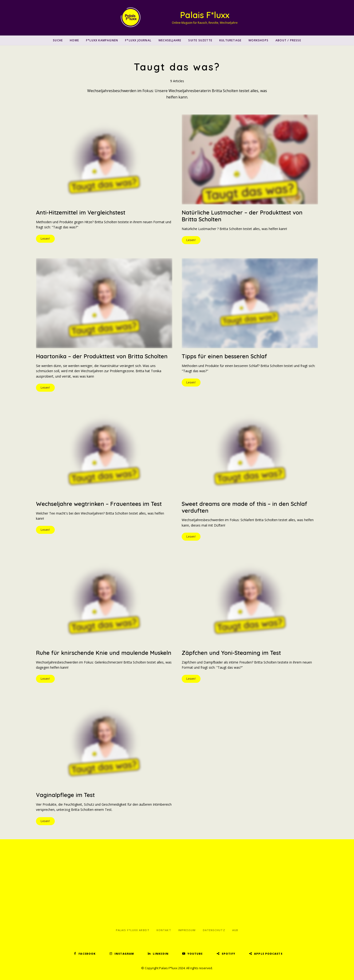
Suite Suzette (200, 40)
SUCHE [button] (58, 40)
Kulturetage (230, 40)
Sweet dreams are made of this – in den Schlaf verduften (245, 507)
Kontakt (164, 930)
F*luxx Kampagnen (102, 40)
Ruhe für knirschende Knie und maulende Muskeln (104, 653)
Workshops (258, 40)
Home (74, 40)
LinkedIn (161, 954)
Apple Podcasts (268, 954)
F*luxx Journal (138, 40)
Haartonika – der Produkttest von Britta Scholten (102, 356)
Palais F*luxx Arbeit (133, 930)
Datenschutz (214, 930)
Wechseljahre (170, 40)
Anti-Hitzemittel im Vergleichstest (81, 212)
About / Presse (288, 40)
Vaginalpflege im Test (65, 795)
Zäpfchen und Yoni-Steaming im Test (232, 653)
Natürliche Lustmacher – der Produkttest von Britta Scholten (242, 216)
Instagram (124, 954)
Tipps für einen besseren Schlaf (224, 356)
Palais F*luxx (205, 15)
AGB (235, 930)
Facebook (87, 954)
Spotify (229, 954)
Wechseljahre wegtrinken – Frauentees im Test (99, 504)
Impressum (187, 930)
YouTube (195, 954)
